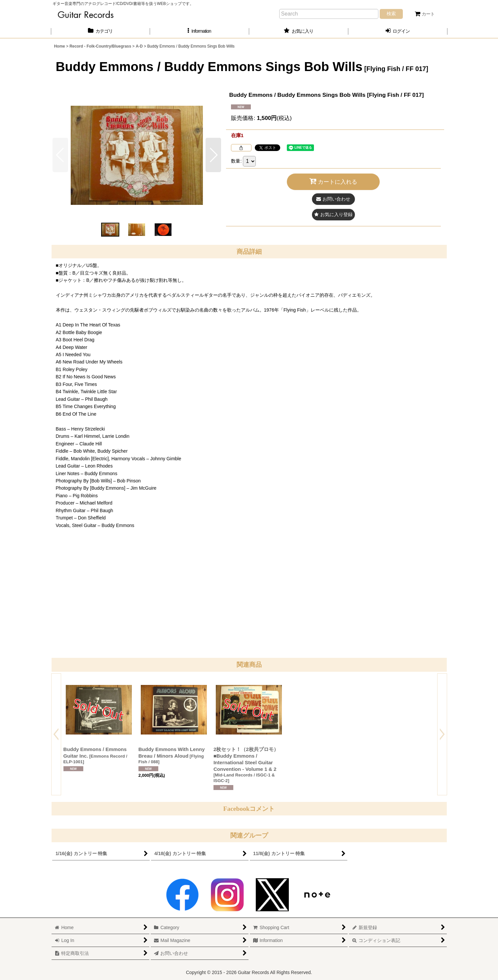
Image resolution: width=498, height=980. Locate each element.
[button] (200, 31)
